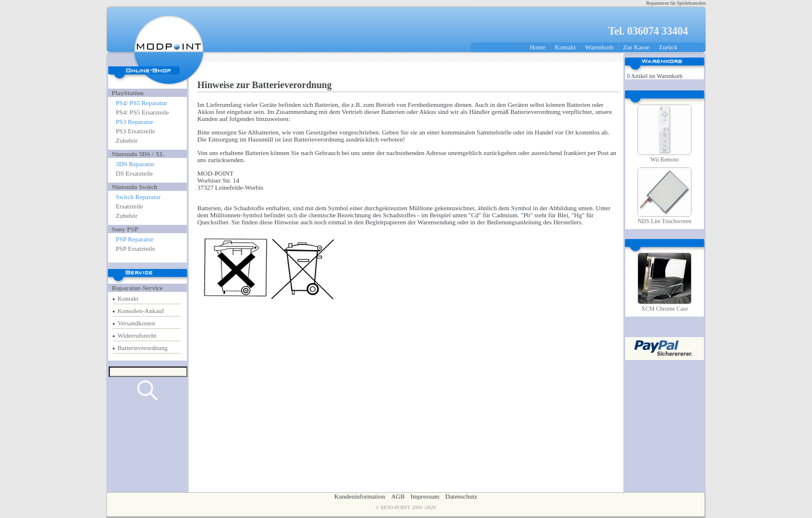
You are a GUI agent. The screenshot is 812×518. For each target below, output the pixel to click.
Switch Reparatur (138, 197)
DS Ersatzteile (134, 173)
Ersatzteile (129, 206)
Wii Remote (665, 159)
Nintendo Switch (135, 187)
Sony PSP (125, 229)
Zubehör (127, 140)
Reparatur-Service (137, 288)
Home (537, 47)
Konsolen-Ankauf (141, 311)
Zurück (668, 47)
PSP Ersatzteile (135, 248)
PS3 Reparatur (135, 122)
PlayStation (127, 93)
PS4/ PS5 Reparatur (141, 103)
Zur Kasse (636, 47)
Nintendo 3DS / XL (138, 154)
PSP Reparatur (135, 239)
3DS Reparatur (135, 164)
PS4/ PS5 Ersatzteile (142, 112)
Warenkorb (600, 47)
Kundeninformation (360, 496)
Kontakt (565, 47)
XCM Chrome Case (664, 309)
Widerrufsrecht (137, 335)
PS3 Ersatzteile (135, 131)
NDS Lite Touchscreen (664, 221)
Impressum (425, 496)
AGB (398, 496)
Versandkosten (136, 323)
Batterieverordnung (143, 348)
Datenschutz (461, 496)
